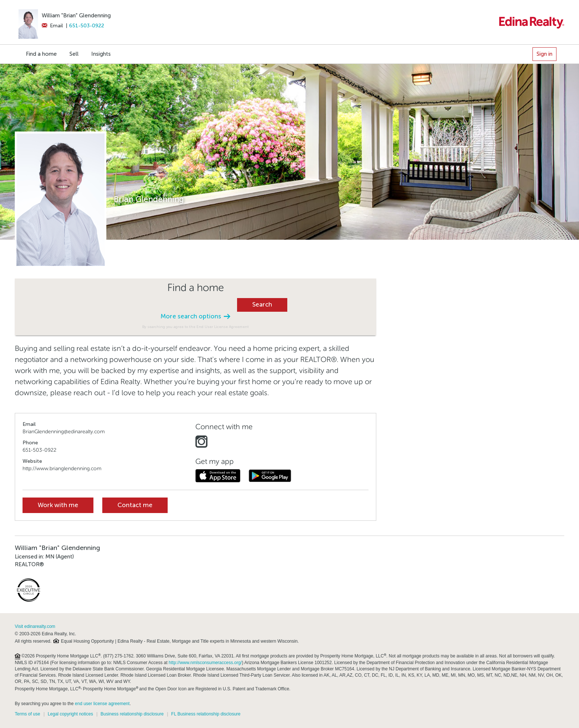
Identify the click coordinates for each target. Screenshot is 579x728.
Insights (101, 54)
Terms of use (28, 714)
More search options (195, 316)
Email (52, 26)
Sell (74, 54)
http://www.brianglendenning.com (62, 469)
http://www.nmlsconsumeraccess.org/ (205, 663)
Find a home (41, 54)
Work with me (58, 505)
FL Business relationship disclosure (206, 714)
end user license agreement (102, 704)
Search (262, 305)
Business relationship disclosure (132, 714)
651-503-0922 (87, 26)
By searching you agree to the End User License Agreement (196, 327)
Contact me (135, 505)
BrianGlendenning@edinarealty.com (64, 432)
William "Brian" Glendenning (76, 16)
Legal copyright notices (70, 714)
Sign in (544, 54)
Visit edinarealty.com (35, 626)
